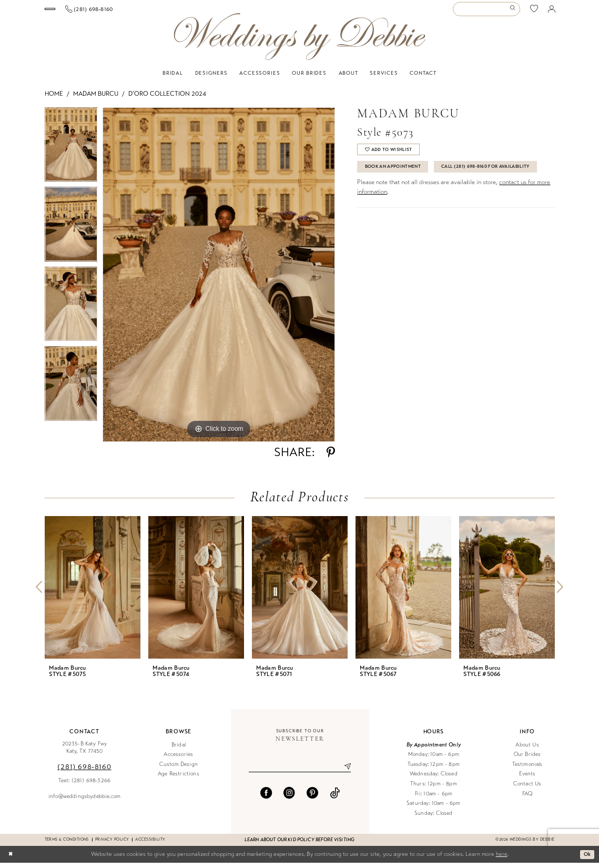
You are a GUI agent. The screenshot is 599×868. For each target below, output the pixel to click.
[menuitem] (83, 12)
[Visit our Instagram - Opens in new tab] (289, 800)
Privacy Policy (112, 845)
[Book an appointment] (83, 12)
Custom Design (179, 769)
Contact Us (527, 789)
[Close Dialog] (11, 860)
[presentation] (93, 593)
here (502, 859)
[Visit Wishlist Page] (534, 12)
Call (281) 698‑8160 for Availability (417, 195)
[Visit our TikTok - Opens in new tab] (335, 800)
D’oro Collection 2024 (167, 99)
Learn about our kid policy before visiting (299, 845)
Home (54, 99)
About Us (527, 750)
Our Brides (527, 759)
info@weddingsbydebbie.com (84, 801)
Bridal (179, 750)
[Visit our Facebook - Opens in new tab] (266, 800)
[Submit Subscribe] (344, 773)
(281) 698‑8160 (84, 772)
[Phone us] (155, 12)
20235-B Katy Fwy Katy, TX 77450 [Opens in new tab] (85, 753)
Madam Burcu (96, 99)
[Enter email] (300, 773)
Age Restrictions (179, 779)
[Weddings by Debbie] (299, 42)
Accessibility (150, 845)
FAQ (527, 799)
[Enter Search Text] (486, 12)
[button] (551, 12)
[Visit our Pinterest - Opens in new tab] (312, 800)
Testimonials (527, 769)
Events (527, 779)
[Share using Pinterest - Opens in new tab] (331, 458)
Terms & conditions (67, 845)
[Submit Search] (514, 12)
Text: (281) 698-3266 (84, 786)
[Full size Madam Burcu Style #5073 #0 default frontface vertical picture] (219, 280)
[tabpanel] (71, 152)
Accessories (178, 759)
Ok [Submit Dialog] (586, 859)
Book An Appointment (398, 175)
